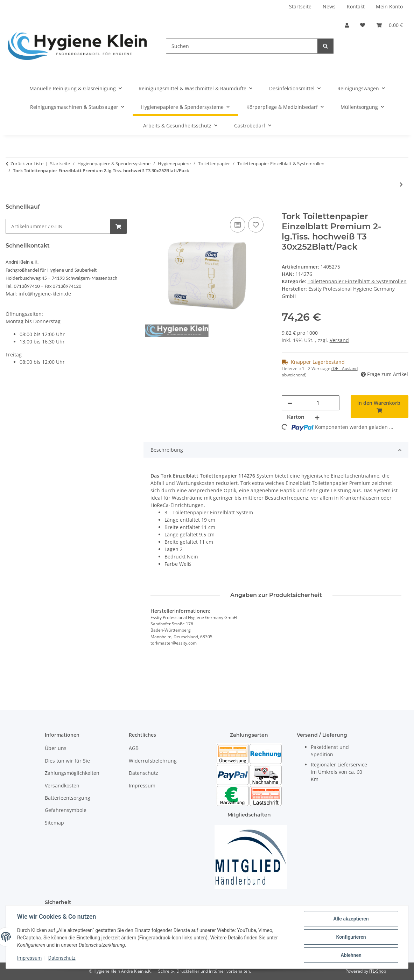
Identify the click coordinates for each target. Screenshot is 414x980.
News (329, 6)
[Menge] (318, 403)
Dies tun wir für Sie (67, 761)
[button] (347, 25)
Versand (339, 340)
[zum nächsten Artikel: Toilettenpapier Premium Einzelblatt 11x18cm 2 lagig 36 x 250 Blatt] (401, 184)
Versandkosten (62, 786)
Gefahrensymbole (66, 810)
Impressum (29, 958)
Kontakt (356, 6)
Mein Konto (389, 6)
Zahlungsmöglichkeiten (72, 773)
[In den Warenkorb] (149, 208)
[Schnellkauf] (58, 226)
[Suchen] (242, 46)
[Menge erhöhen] (317, 417)
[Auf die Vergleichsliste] (238, 225)
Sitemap (54, 823)
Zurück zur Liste (27, 164)
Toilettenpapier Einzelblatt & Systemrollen (357, 281)
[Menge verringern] (290, 403)
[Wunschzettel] (363, 25)
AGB (134, 748)
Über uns (56, 748)
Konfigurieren (351, 937)
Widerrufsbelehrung (153, 761)
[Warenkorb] (390, 25)
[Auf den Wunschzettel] (256, 225)
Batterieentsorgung (68, 798)
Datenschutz (62, 958)
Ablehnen (351, 955)
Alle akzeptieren (351, 919)
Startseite (300, 6)
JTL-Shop (378, 971)
